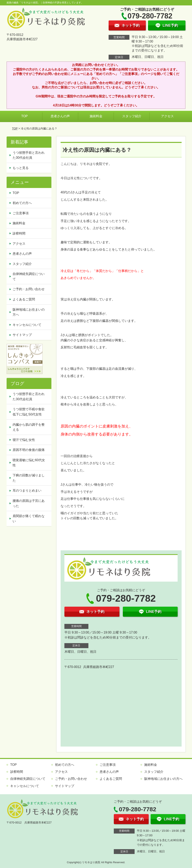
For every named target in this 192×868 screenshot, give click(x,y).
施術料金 (96, 116)
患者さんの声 (60, 116)
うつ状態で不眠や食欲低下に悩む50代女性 (29, 412)
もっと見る (21, 168)
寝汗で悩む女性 (24, 440)
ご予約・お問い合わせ (29, 289)
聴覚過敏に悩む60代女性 (29, 463)
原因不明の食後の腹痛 (29, 450)
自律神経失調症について (29, 276)
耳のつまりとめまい (27, 491)
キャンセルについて (27, 325)
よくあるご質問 (24, 299)
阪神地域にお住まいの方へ (29, 312)
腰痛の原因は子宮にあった (29, 503)
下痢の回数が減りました (29, 478)
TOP (24, 116)
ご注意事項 (21, 213)
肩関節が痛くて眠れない (29, 519)
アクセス (167, 116)
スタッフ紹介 (132, 116)
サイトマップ (22, 335)
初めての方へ (22, 203)
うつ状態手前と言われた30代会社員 (29, 155)
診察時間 (19, 233)
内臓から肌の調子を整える (29, 427)
